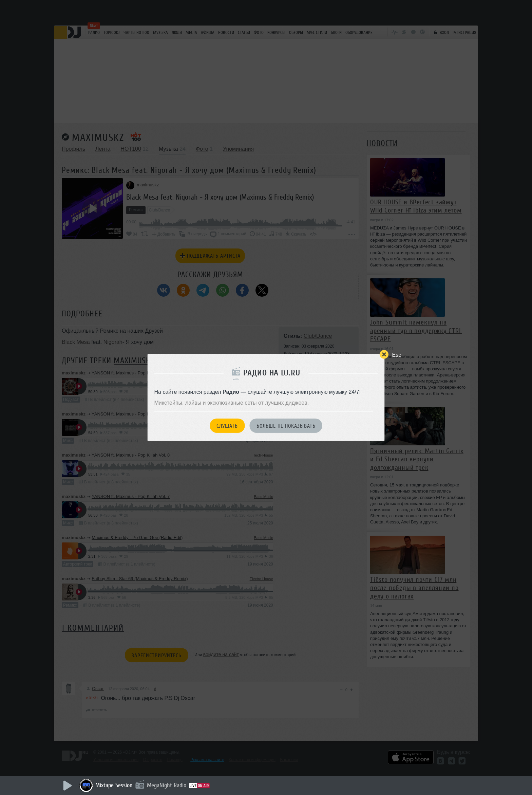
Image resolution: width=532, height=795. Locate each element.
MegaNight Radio (167, 785)
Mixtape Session (114, 785)
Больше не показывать (286, 426)
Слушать (227, 426)
